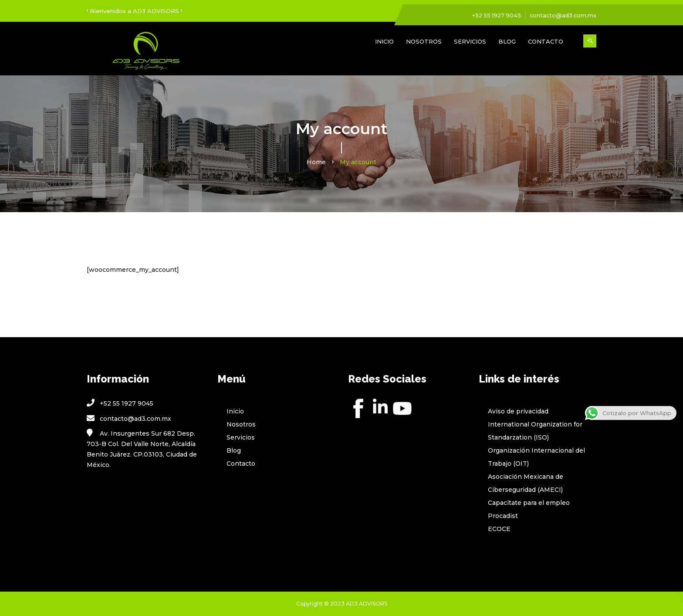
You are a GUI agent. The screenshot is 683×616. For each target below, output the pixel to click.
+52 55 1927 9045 (494, 15)
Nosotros (424, 41)
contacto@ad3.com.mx (562, 15)
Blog (507, 41)
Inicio (384, 41)
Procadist (503, 516)
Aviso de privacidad (518, 411)
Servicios (470, 41)
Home (316, 162)
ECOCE (499, 529)
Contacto (546, 41)
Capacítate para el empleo (529, 503)
